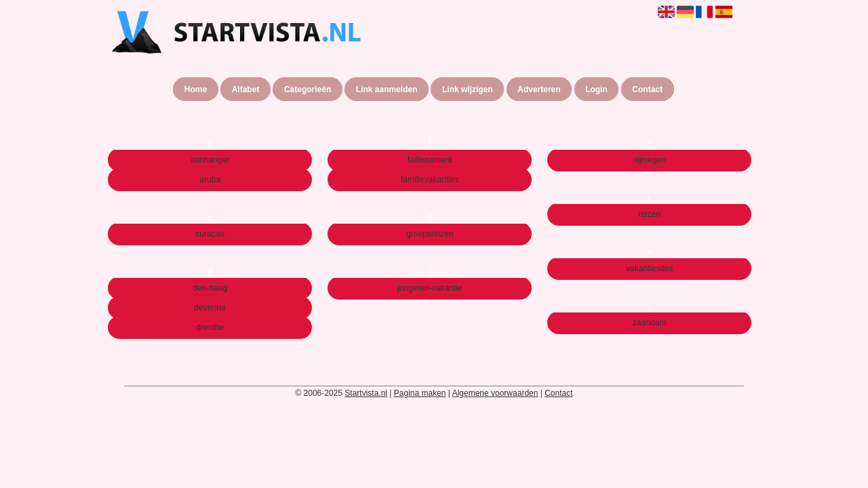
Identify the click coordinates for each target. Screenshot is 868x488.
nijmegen (649, 160)
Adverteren (539, 89)
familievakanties (430, 180)
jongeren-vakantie (430, 288)
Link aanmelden (387, 89)
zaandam (649, 323)
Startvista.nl (366, 393)
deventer (210, 308)
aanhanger (210, 160)
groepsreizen (430, 234)
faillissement (430, 160)
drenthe (210, 327)
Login (596, 89)
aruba (210, 180)
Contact (647, 89)
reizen (649, 214)
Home (196, 89)
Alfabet (246, 89)
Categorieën (308, 89)
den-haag (210, 288)
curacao (210, 234)
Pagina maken (420, 393)
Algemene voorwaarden (495, 393)
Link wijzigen (468, 89)
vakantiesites (649, 268)
